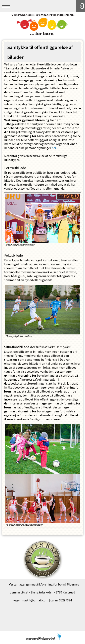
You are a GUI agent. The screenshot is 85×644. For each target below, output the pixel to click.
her (54, 148)
